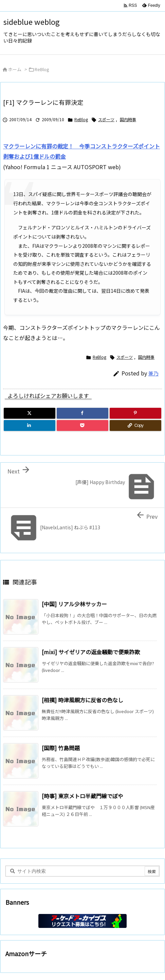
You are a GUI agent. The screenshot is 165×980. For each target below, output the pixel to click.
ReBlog (42, 69)
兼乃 (153, 373)
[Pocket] (82, 425)
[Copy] (135, 425)
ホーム (15, 69)
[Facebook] (82, 413)
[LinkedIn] (30, 425)
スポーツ (106, 119)
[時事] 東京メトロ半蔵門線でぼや (82, 796)
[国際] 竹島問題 (61, 748)
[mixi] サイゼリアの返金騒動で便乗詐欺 (91, 652)
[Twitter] (30, 413)
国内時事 (128, 119)
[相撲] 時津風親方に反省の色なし (82, 700)
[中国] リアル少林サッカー (74, 604)
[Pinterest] (135, 413)
